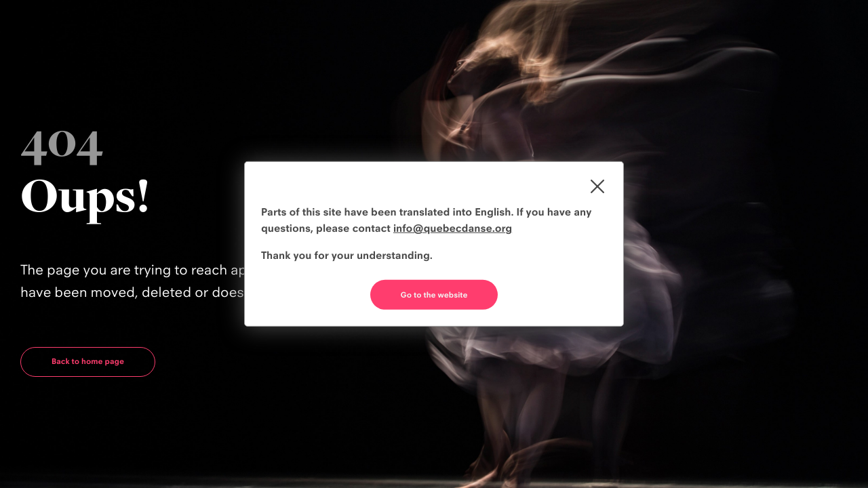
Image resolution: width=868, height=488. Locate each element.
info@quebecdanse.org (453, 228)
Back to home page (88, 361)
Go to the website (434, 295)
